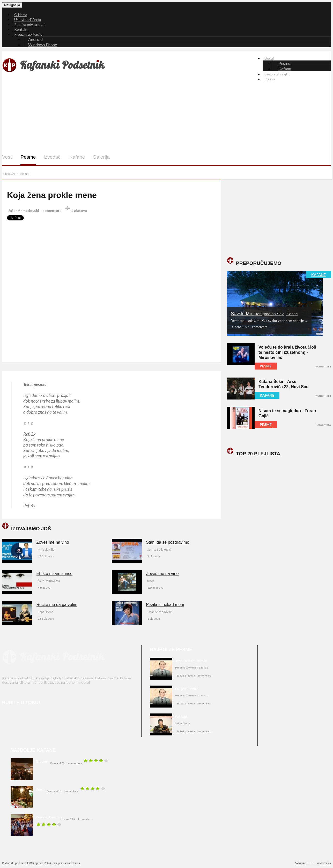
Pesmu (284, 63)
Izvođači (53, 157)
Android (35, 39)
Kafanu (285, 69)
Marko (312, 863)
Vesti (7, 157)
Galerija (101, 157)
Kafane (77, 157)
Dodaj (269, 58)
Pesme (28, 157)
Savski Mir (264, 314)
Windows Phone (43, 45)
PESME (266, 366)
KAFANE (319, 275)
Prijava (270, 79)
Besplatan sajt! (277, 74)
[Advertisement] (176, 121)
